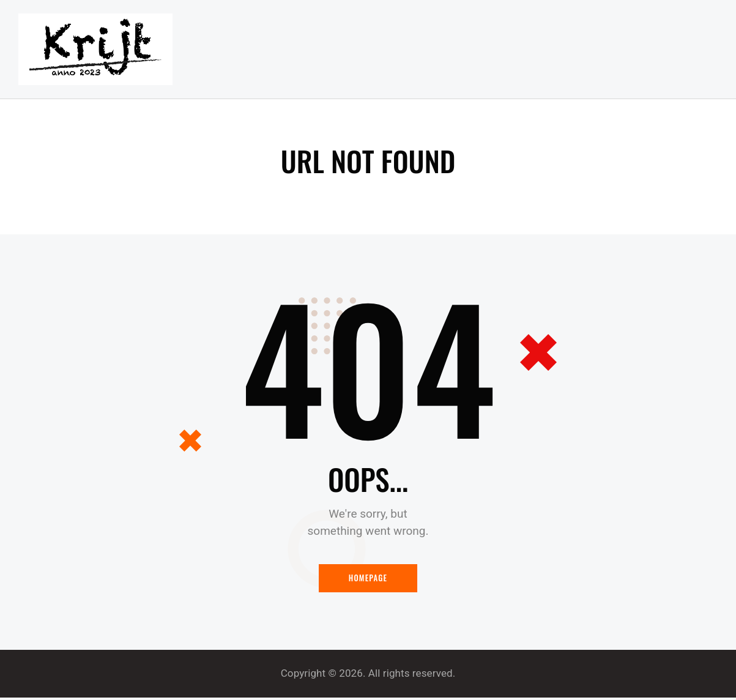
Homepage (368, 580)
